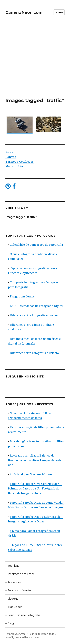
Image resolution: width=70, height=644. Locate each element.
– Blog (10, 623)
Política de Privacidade (41, 634)
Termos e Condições (19, 162)
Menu (59, 12)
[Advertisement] (35, 61)
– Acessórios (13, 582)
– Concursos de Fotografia (23, 615)
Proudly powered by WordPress (23, 638)
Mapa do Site (14, 166)
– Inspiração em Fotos (20, 574)
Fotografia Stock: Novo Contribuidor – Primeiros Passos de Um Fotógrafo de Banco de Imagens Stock (35, 488)
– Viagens (12, 599)
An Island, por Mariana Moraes (31, 474)
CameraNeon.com (24, 12)
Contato (11, 157)
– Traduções (14, 607)
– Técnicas (12, 566)
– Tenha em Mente (18, 590)
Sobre (9, 152)
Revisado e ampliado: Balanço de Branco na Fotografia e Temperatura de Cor (35, 460)
